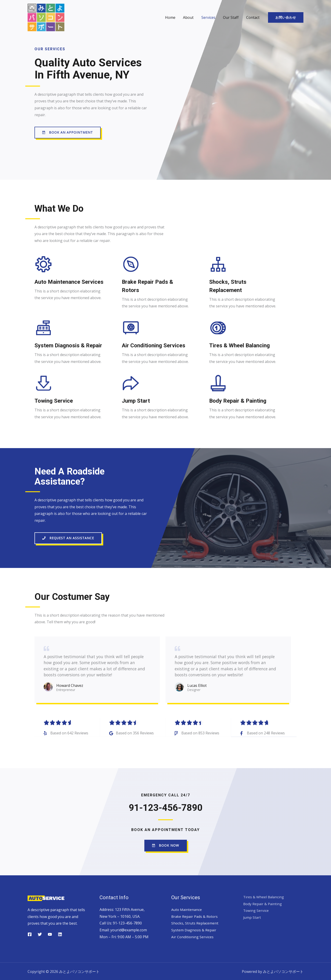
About (189, 17)
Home (172, 17)
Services (209, 17)
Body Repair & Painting (263, 903)
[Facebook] (30, 933)
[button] (68, 132)
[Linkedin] (60, 933)
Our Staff (231, 17)
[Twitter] (40, 933)
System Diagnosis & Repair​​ (194, 929)
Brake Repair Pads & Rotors (195, 915)
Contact (253, 17)
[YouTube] (50, 933)
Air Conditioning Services (193, 936)
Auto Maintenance (187, 909)
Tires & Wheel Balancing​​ (264, 896)
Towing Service (256, 910)
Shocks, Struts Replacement (195, 922)
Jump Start (252, 916)
